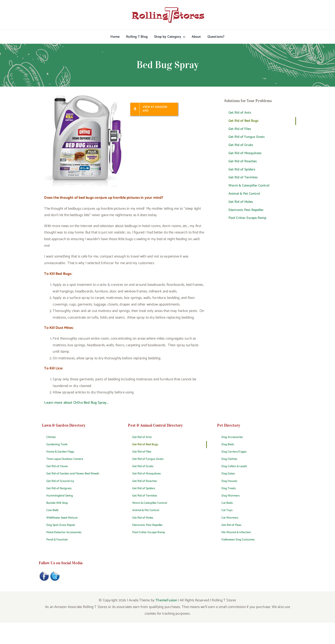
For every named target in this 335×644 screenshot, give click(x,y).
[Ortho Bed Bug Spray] (83, 97)
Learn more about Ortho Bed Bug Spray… (76, 403)
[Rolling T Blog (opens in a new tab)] (137, 37)
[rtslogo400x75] (168, 9)
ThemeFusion (166, 600)
